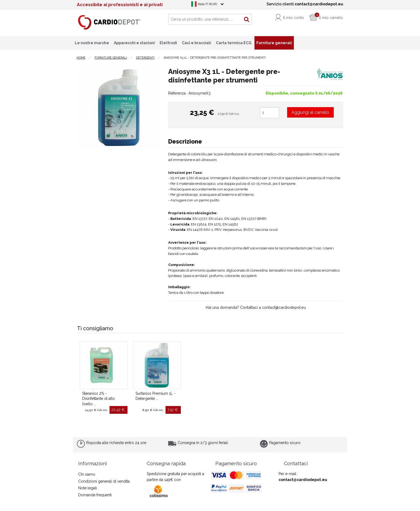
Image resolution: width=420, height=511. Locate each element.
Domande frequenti (95, 495)
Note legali (88, 488)
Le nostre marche (92, 43)
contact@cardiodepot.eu (303, 480)
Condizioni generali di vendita (104, 481)
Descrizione (185, 141)
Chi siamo (87, 474)
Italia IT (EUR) (207, 4)
